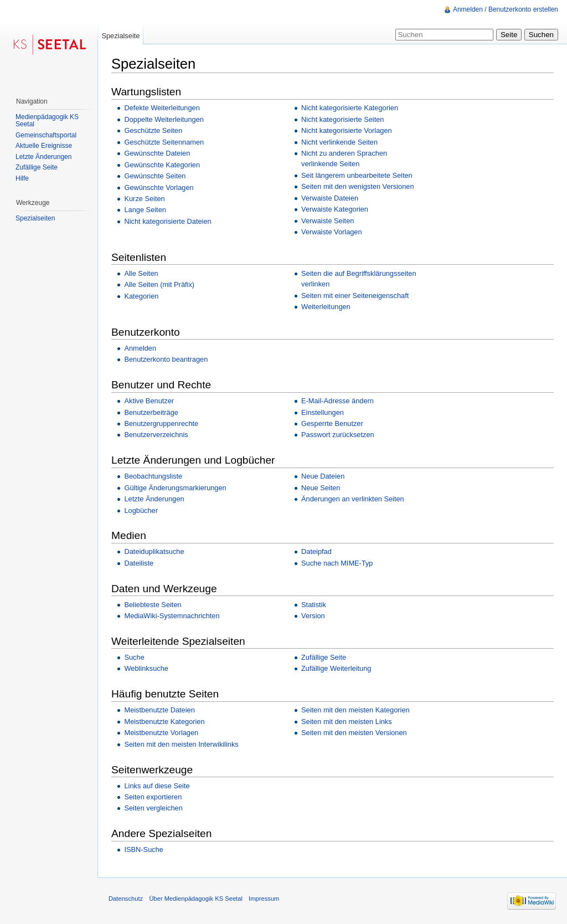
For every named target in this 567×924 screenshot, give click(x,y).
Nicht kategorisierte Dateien (167, 221)
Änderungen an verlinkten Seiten (353, 499)
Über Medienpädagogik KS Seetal (196, 899)
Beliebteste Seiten (153, 605)
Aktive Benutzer (149, 401)
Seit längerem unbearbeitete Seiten (357, 175)
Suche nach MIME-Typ (337, 563)
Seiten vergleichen (153, 808)
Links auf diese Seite (157, 786)
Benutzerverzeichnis (156, 435)
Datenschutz (126, 899)
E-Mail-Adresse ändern (337, 401)
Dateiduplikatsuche (154, 551)
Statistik (314, 605)
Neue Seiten (321, 488)
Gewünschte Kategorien (162, 165)
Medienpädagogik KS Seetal (47, 121)
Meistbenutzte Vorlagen (161, 733)
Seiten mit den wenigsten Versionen (357, 186)
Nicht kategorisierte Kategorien (350, 108)
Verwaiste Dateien (330, 198)
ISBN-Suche (143, 849)
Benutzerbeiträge (151, 412)
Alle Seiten (141, 273)
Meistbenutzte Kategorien (164, 722)
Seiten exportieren (153, 797)
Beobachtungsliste (153, 476)
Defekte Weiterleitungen (162, 108)
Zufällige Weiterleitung (336, 668)
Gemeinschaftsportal (46, 135)
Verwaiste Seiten (328, 221)
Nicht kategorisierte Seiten (342, 119)
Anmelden (140, 348)
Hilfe (22, 178)
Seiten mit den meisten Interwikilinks (181, 744)
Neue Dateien (323, 476)
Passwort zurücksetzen (338, 435)
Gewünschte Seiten (155, 176)
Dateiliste (139, 563)
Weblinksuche (146, 668)
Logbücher (141, 510)
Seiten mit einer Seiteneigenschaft (355, 296)
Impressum (264, 899)
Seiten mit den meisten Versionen (354, 733)
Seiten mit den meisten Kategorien (355, 710)
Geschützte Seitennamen (164, 142)
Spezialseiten (35, 218)
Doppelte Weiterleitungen (164, 119)
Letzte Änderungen (154, 499)
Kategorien (141, 296)
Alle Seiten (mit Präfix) (159, 284)
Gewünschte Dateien (157, 153)
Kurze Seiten (144, 199)
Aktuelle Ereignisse (44, 146)
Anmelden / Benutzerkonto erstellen (506, 9)
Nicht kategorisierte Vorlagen (347, 130)
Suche (134, 657)
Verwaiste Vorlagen (332, 232)
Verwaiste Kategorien (335, 209)
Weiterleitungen (326, 307)
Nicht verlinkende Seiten (339, 142)
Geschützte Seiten (153, 130)
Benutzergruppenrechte (161, 423)
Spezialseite (120, 36)
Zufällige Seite (324, 657)
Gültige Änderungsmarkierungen (175, 488)
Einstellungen (323, 412)
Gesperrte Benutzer (332, 423)
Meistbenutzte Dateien (159, 710)
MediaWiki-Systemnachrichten (172, 616)
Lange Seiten (145, 210)
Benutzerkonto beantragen (166, 359)
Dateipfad (316, 551)
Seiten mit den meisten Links (347, 722)
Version (313, 616)
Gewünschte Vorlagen (159, 188)
